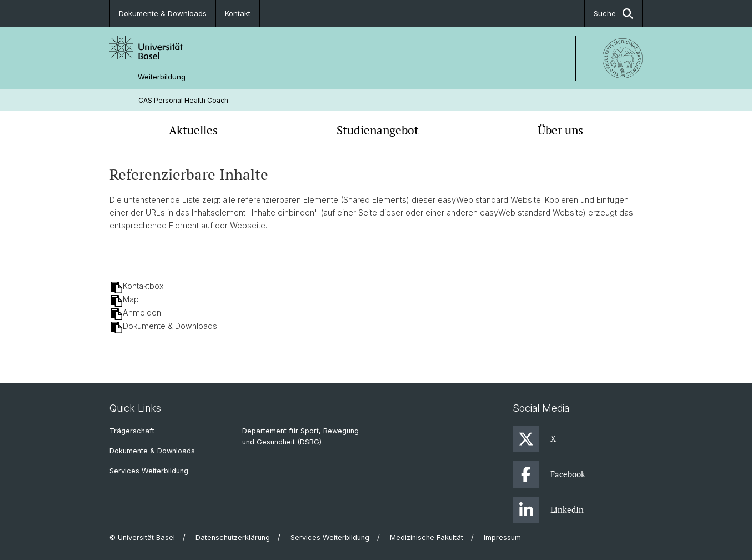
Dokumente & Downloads (163, 13)
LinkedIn (548, 510)
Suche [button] (613, 14)
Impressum (502, 537)
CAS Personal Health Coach (183, 100)
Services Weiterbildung (149, 471)
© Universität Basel (142, 537)
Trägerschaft (132, 431)
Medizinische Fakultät (427, 537)
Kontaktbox (143, 286)
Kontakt (238, 13)
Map (131, 299)
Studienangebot (378, 130)
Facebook (549, 474)
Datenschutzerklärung (233, 537)
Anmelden (142, 312)
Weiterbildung (162, 77)
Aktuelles (193, 130)
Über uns (560, 130)
